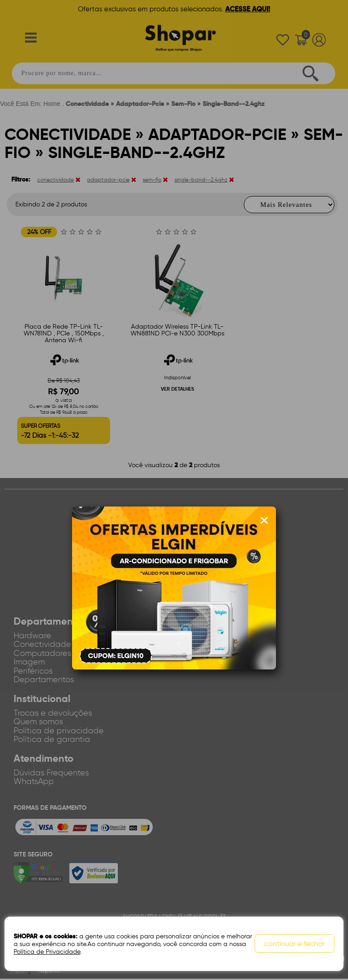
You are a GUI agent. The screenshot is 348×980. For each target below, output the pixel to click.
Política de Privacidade (47, 952)
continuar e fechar (295, 944)
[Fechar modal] (264, 521)
